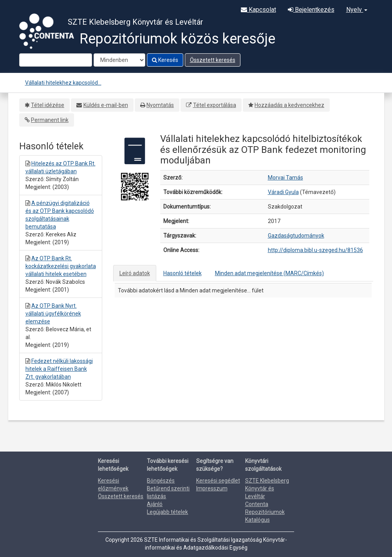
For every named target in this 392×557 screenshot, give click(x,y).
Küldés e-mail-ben (106, 105)
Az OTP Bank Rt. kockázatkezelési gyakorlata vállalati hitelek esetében (61, 266)
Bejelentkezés (311, 10)
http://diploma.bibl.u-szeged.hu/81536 (315, 250)
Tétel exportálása (215, 105)
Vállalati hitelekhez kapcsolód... (63, 83)
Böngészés (161, 481)
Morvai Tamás (285, 178)
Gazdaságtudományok (296, 236)
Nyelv (357, 10)
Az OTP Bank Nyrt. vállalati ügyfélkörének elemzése (53, 314)
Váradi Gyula (283, 192)
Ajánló (155, 504)
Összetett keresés (213, 60)
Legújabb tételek (167, 512)
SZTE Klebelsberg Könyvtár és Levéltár (267, 488)
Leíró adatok (135, 273)
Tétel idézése (48, 105)
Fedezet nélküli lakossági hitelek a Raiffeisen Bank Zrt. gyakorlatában (59, 369)
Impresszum (212, 488)
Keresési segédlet (218, 481)
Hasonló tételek (182, 273)
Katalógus (257, 520)
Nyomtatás (160, 105)
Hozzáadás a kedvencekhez (289, 105)
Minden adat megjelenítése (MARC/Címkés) (269, 273)
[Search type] (119, 60)
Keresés (165, 60)
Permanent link (50, 120)
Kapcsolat (258, 10)
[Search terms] (56, 60)
